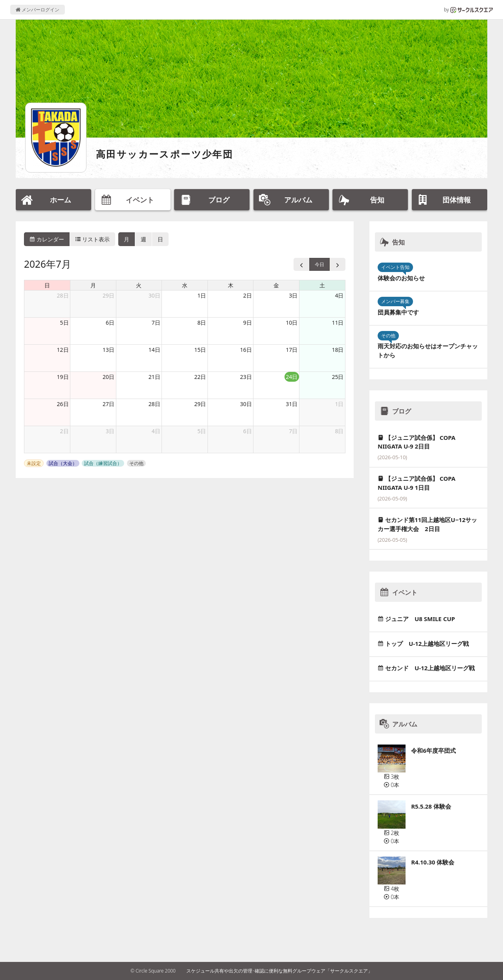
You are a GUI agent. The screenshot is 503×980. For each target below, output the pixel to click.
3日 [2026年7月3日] (293, 295)
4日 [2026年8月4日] (156, 431)
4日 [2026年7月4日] (339, 295)
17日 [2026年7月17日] (292, 350)
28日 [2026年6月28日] (63, 295)
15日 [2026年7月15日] (200, 350)
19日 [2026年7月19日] (63, 377)
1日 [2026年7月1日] (202, 295)
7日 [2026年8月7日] (293, 431)
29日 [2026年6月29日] (108, 295)
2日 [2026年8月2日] (64, 431)
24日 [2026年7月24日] (292, 377)
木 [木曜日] (231, 285)
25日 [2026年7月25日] (338, 377)
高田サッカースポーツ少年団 (164, 154)
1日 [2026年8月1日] (339, 404)
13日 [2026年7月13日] (108, 350)
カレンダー (47, 239)
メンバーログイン (38, 10)
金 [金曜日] (276, 285)
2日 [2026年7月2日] (248, 295)
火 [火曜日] (139, 285)
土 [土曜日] (322, 285)
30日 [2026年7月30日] (246, 404)
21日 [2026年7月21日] (154, 377)
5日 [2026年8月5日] (202, 431)
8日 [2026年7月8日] (202, 323)
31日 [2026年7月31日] (292, 404)
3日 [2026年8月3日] (110, 431)
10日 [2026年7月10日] (292, 323)
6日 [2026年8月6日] (248, 431)
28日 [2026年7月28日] (154, 404)
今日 (319, 264)
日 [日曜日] (47, 285)
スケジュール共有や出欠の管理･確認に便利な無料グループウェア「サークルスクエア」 (279, 971)
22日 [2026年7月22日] (200, 377)
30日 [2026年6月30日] (154, 295)
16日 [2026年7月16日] (246, 350)
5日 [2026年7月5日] (64, 323)
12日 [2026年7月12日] (63, 350)
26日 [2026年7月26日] (63, 404)
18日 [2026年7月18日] (338, 350)
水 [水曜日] (185, 285)
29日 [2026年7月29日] (200, 404)
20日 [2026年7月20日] (108, 377)
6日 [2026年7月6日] (110, 323)
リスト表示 (93, 239)
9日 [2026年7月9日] (248, 323)
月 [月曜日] (93, 285)
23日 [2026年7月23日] (246, 377)
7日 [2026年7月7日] (156, 323)
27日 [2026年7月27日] (108, 404)
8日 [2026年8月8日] (339, 431)
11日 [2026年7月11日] (338, 323)
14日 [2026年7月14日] (154, 350)
